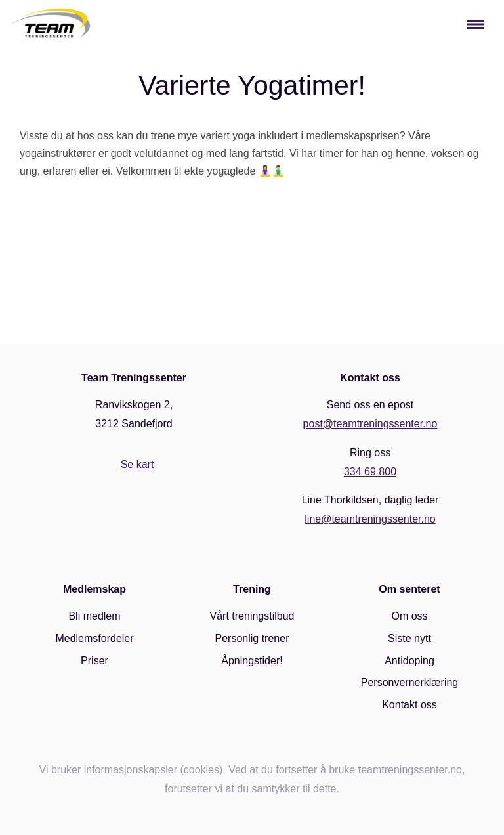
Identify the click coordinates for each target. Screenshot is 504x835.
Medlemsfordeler (94, 638)
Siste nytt (409, 638)
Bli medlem (94, 616)
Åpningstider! (252, 661)
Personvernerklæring (410, 682)
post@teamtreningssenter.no (370, 424)
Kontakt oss (409, 705)
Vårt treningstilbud (252, 616)
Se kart (137, 464)
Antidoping (409, 661)
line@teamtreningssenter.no (370, 519)
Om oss (409, 616)
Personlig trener (252, 638)
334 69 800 (370, 472)
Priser (94, 661)
